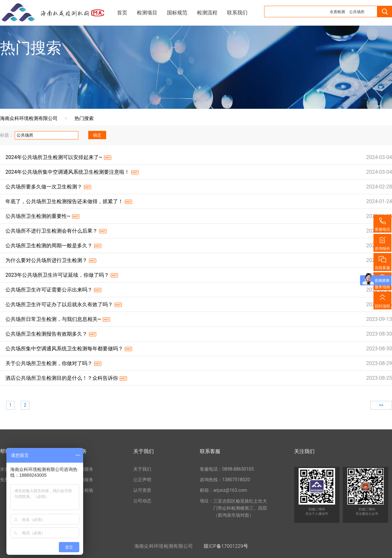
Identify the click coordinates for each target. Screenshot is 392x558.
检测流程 (207, 13)
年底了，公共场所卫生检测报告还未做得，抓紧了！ (64, 201)
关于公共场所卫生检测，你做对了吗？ (49, 363)
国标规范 (177, 13)
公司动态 (142, 501)
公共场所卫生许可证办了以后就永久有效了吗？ (59, 304)
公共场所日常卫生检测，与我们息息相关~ (53, 319)
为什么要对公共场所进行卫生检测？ (46, 260)
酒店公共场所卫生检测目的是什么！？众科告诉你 (62, 378)
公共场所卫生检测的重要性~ (38, 216)
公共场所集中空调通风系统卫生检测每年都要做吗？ (64, 349)
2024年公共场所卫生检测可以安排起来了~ (54, 157)
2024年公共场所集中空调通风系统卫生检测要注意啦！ (67, 172)
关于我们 (142, 469)
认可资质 (142, 490)
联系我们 (237, 13)
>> (381, 405)
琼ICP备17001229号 (226, 546)
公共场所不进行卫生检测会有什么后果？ (51, 231)
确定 (97, 135)
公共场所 (357, 12)
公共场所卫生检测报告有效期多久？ (46, 334)
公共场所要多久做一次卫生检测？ (44, 187)
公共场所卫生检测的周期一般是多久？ (49, 246)
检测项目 (147, 13)
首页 (122, 13)
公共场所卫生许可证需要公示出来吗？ (49, 290)
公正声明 (142, 480)
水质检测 (337, 12)
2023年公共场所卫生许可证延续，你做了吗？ (57, 275)
